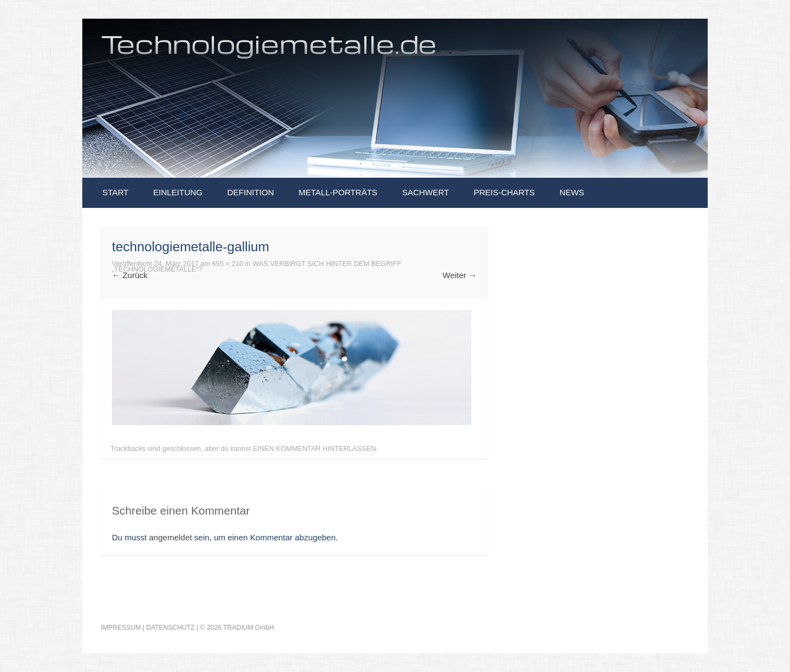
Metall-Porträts (338, 192)
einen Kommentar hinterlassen (315, 449)
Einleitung (178, 192)
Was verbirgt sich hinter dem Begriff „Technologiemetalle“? (257, 267)
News (572, 192)
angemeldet (171, 537)
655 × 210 (227, 264)
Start (115, 192)
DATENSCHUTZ (170, 628)
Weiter (460, 275)
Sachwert (426, 192)
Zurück (130, 275)
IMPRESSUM (121, 628)
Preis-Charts (504, 192)
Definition (250, 192)
